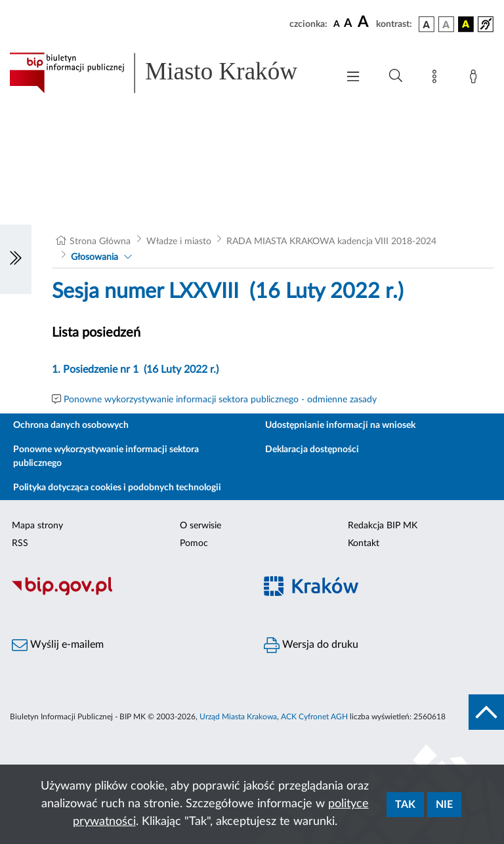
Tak (405, 805)
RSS (20, 543)
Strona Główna (100, 242)
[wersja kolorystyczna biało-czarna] (446, 24)
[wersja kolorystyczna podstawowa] (427, 24)
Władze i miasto (179, 242)
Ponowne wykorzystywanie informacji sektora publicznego (106, 456)
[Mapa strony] (437, 79)
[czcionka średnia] (348, 24)
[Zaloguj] (476, 79)
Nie (444, 805)
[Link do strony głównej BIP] (167, 73)
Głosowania (94, 257)
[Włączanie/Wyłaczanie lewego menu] (16, 259)
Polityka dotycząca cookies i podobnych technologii (117, 488)
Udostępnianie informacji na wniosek (340, 425)
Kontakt (364, 543)
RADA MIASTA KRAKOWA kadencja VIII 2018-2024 (331, 242)
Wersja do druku (311, 645)
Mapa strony (37, 526)
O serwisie (200, 526)
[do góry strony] (486, 712)
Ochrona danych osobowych (71, 425)
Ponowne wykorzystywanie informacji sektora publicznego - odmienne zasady (220, 400)
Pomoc (194, 543)
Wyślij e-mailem (58, 645)
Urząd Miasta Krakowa (238, 717)
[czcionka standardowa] (337, 24)
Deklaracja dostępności (312, 450)
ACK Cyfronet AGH (314, 717)
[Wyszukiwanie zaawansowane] (396, 76)
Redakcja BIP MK (383, 526)
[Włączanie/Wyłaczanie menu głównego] (353, 78)
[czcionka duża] (365, 22)
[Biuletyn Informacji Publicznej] (126, 593)
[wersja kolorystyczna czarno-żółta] (466, 24)
